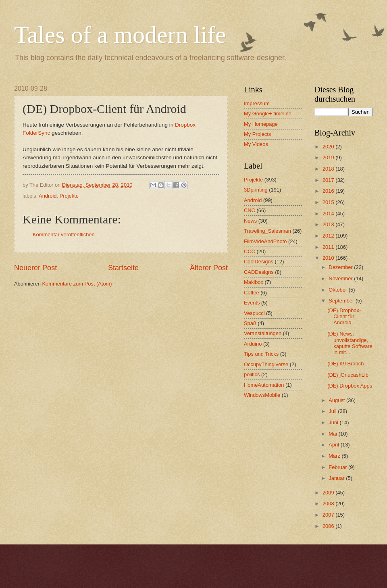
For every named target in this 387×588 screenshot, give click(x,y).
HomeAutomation (264, 385)
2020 (329, 147)
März (335, 456)
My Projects (257, 134)
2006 (329, 526)
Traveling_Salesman (267, 231)
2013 (329, 224)
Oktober (338, 290)
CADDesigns (259, 272)
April (334, 445)
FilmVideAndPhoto (265, 241)
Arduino (253, 344)
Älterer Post (209, 268)
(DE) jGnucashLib (348, 375)
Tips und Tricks (261, 354)
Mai (333, 434)
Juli (333, 411)
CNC (250, 210)
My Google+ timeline (268, 114)
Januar (337, 478)
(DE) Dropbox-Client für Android (344, 317)
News (250, 221)
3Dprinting (256, 190)
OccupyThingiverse (266, 364)
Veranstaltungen (263, 333)
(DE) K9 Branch (345, 364)
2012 (329, 236)
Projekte (69, 196)
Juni (334, 422)
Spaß (250, 323)
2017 (329, 180)
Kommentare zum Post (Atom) (77, 284)
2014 (329, 214)
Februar (338, 467)
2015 (329, 202)
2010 (329, 258)
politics (252, 374)
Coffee (252, 293)
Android (48, 196)
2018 (329, 169)
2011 (329, 247)
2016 (329, 191)
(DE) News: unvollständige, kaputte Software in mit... (350, 343)
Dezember (341, 267)
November (341, 278)
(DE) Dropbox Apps (350, 386)
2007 (329, 515)
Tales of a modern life (120, 35)
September (342, 301)
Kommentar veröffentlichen (64, 235)
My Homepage (261, 124)
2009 (329, 493)
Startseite (123, 268)
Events (252, 303)
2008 (329, 504)
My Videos (256, 144)
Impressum (257, 103)
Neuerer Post (35, 268)
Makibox (254, 282)
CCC (250, 251)
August (337, 400)
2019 (329, 157)
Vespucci (254, 313)
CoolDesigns (259, 262)
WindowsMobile (262, 395)
